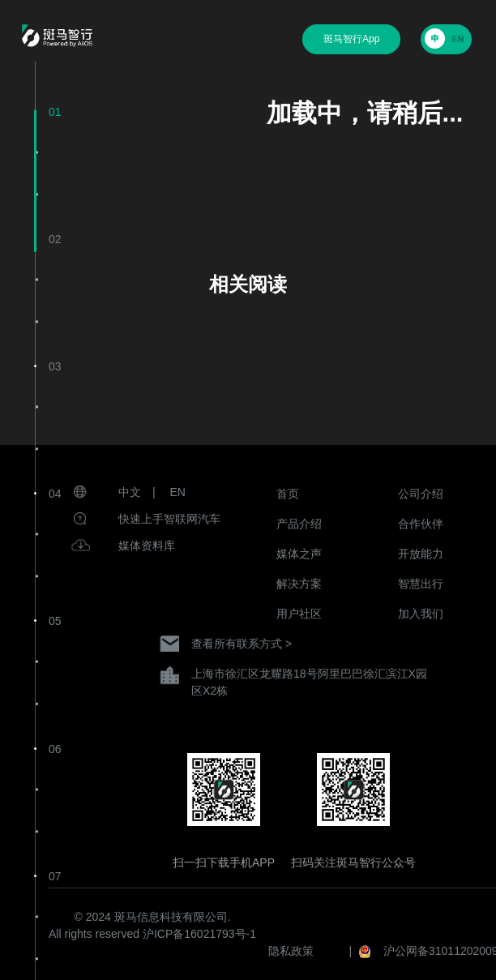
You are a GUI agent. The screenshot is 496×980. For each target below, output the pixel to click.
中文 (130, 492)
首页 (288, 494)
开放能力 (421, 554)
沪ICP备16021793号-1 (199, 934)
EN (178, 492)
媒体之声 (299, 554)
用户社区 (299, 614)
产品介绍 (299, 524)
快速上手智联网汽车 (169, 519)
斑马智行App (351, 39)
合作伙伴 (421, 524)
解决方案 (299, 584)
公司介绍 (421, 494)
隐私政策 (291, 951)
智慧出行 (421, 584)
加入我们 (421, 614)
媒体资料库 (147, 546)
